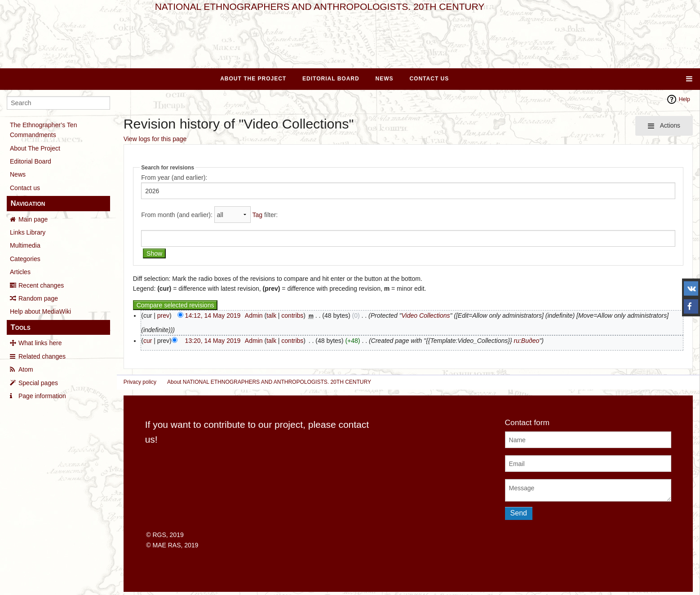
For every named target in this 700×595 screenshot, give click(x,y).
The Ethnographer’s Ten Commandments (43, 130)
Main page (33, 219)
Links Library (28, 232)
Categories (25, 259)
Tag (257, 215)
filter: (265, 215)
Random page (38, 298)
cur (148, 341)
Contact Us (429, 79)
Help (684, 99)
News (385, 79)
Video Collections (426, 315)
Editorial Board (331, 79)
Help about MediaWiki (40, 311)
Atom (26, 369)
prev (163, 315)
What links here (40, 343)
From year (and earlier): (174, 178)
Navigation (28, 203)
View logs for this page (155, 139)
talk (271, 315)
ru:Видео (526, 341)
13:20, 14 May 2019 (213, 341)
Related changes (42, 356)
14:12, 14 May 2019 (213, 315)
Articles (20, 272)
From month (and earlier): (177, 215)
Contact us (25, 188)
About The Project (253, 79)
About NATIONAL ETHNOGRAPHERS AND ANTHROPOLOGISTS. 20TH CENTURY (269, 382)
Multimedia (25, 245)
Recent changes (41, 285)
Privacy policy (140, 382)
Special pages (38, 383)
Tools (20, 327)
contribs (292, 315)
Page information (42, 396)
